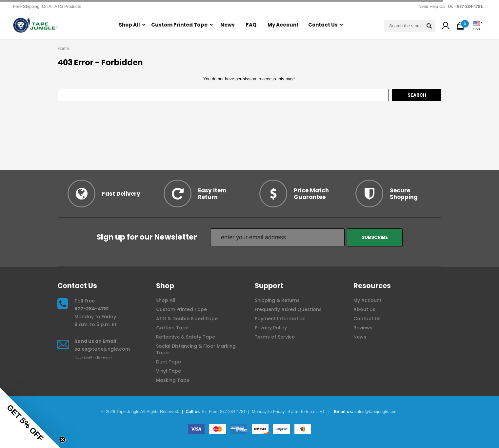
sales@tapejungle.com (102, 349)
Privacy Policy (271, 328)
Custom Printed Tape (179, 25)
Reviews (363, 328)
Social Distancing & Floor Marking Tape (196, 349)
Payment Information (280, 319)
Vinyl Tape (169, 371)
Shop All (129, 25)
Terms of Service (275, 337)
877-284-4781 (91, 309)
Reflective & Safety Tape (186, 337)
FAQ (251, 25)
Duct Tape (169, 362)
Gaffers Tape (172, 328)
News (228, 25)
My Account (283, 25)
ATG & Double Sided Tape (187, 319)
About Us (364, 309)
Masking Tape (173, 380)
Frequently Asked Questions (288, 309)
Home (63, 48)
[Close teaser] (62, 439)
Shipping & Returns (277, 300)
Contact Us (323, 25)
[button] (446, 27)
